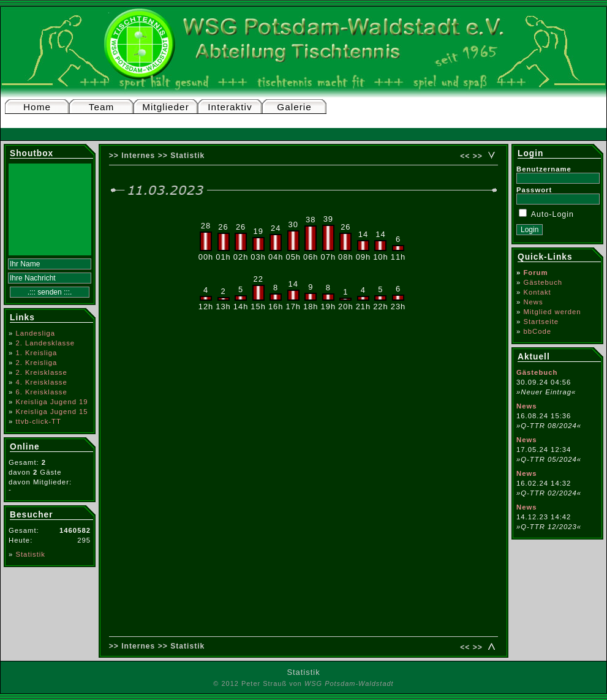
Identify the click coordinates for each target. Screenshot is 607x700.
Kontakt (537, 292)
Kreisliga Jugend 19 (51, 402)
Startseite (541, 322)
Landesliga (35, 333)
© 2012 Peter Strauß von (303, 683)
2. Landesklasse (45, 343)
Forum (535, 273)
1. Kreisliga (36, 353)
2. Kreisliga (36, 363)
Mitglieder (166, 107)
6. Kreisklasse (41, 392)
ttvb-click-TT (38, 421)
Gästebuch (543, 282)
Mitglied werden (552, 312)
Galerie (294, 107)
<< (465, 156)
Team (102, 107)
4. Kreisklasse (41, 382)
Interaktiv (230, 107)
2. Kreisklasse (41, 372)
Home (37, 107)
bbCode (537, 331)
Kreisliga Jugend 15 (51, 412)
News (533, 302)
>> (478, 156)
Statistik (30, 554)
